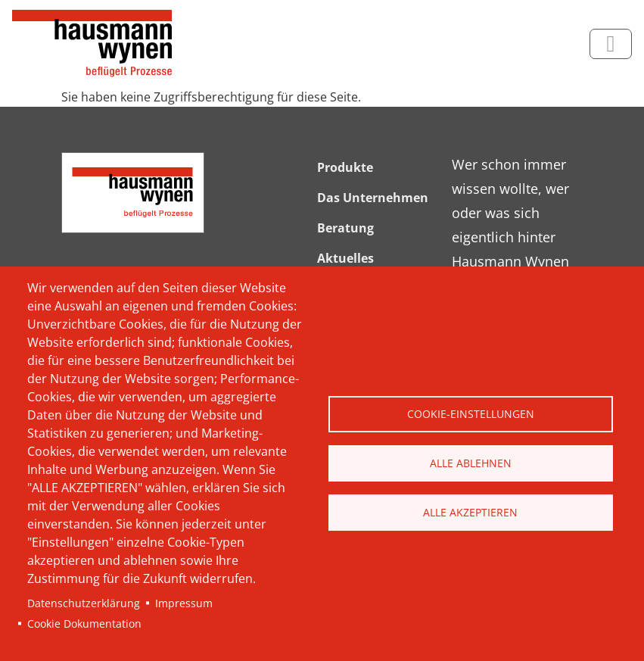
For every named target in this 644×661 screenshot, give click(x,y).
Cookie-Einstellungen (471, 414)
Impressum (184, 603)
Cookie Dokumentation (84, 624)
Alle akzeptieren (470, 512)
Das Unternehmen (373, 198)
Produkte (345, 167)
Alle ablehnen (471, 463)
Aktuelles (345, 258)
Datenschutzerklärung (84, 603)
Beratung (345, 228)
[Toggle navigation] (611, 44)
